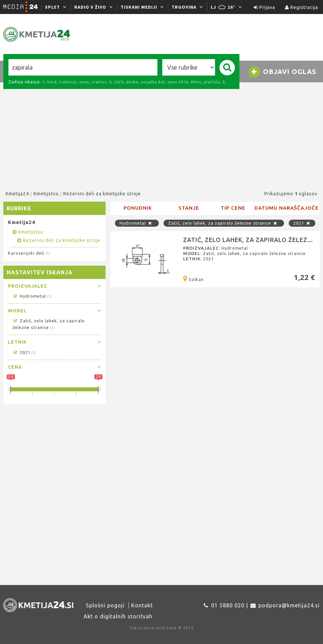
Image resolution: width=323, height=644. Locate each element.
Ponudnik (138, 208)
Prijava (264, 7)
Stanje (189, 208)
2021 (24, 352)
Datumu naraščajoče (287, 208)
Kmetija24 (17, 194)
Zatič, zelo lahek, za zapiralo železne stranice (224, 223)
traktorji (68, 82)
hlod (52, 82)
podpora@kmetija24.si (289, 605)
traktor (99, 82)
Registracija (302, 7)
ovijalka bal (153, 82)
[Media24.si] (22, 7)
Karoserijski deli (29, 253)
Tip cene (233, 208)
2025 (119, 82)
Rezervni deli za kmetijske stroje (102, 194)
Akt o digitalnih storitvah (118, 616)
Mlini (196, 82)
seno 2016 (178, 82)
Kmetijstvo (46, 194)
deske (132, 82)
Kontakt (142, 605)
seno (84, 82)
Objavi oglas (282, 72)
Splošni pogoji (105, 605)
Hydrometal (32, 296)
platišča (212, 82)
